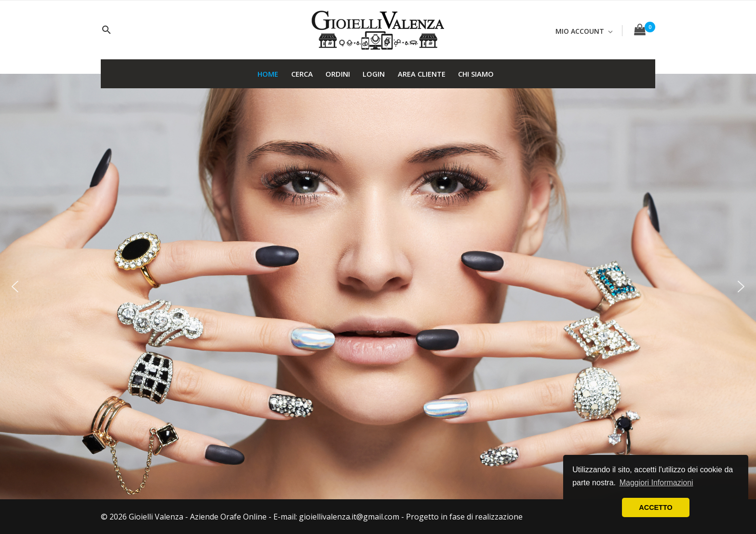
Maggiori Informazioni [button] (656, 483)
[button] (15, 287)
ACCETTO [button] (655, 507)
